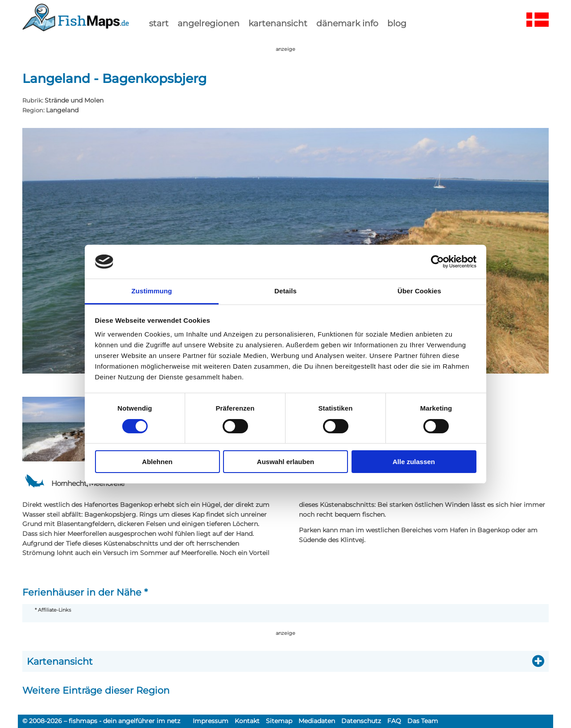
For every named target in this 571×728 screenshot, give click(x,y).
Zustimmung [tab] (152, 291)
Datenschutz (361, 721)
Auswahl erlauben (285, 462)
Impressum (211, 721)
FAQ (394, 721)
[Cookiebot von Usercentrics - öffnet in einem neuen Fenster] (437, 262)
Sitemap (279, 721)
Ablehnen (157, 462)
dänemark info (347, 23)
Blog (397, 23)
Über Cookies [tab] (419, 291)
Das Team (423, 721)
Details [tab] (285, 291)
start (159, 23)
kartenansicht (278, 23)
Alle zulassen (414, 462)
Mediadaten (317, 721)
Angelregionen (209, 23)
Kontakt (247, 721)
